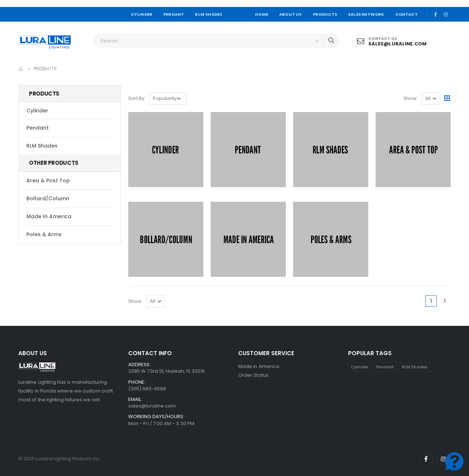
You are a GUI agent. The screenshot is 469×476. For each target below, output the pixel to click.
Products (45, 69)
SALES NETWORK (366, 14)
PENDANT (174, 14)
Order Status (253, 375)
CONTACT (407, 14)
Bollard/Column (48, 198)
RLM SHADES (208, 14)
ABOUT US (291, 14)
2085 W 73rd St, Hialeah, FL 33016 (167, 371)
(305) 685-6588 (147, 389)
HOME (262, 14)
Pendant (38, 128)
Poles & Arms (44, 234)
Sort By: (137, 98)
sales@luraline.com (397, 44)
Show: (411, 98)
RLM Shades (42, 146)
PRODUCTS (325, 14)
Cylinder (37, 111)
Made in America (49, 216)
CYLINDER (142, 14)
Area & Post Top (48, 181)
